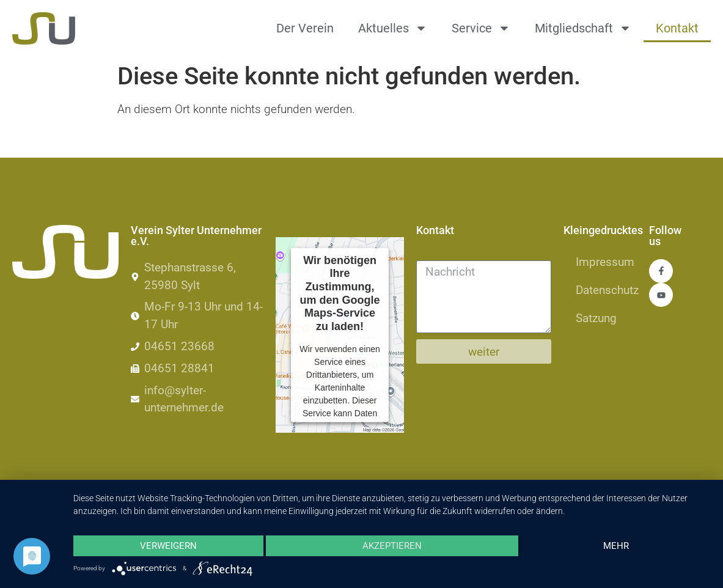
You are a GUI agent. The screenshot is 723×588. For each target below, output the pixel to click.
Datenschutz (606, 290)
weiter (484, 352)
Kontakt (677, 28)
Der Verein (305, 28)
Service (481, 28)
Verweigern (168, 546)
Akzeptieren (392, 546)
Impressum (605, 262)
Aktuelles (393, 28)
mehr (616, 546)
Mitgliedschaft (583, 28)
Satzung (596, 318)
